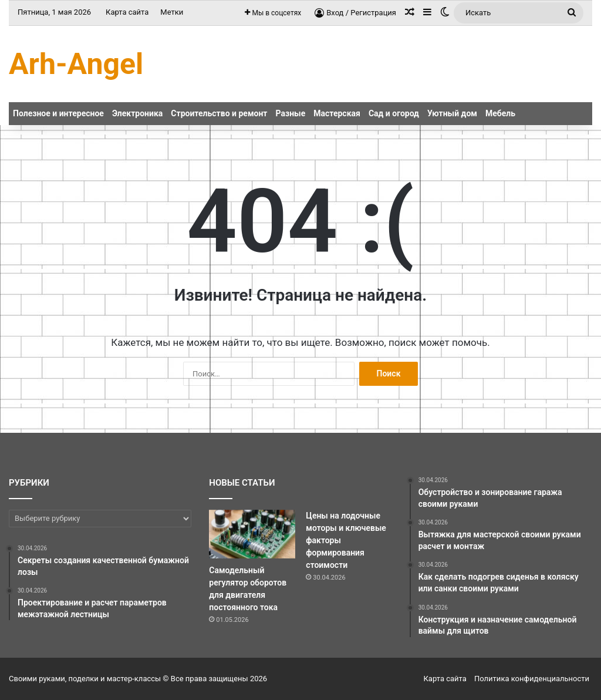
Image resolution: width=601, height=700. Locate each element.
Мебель (500, 113)
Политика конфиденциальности (532, 679)
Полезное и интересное (58, 113)
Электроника (137, 113)
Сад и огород (394, 113)
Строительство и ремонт (219, 113)
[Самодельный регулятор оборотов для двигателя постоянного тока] (252, 534)
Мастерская (337, 113)
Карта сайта (127, 12)
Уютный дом (452, 113)
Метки (172, 12)
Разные (291, 113)
